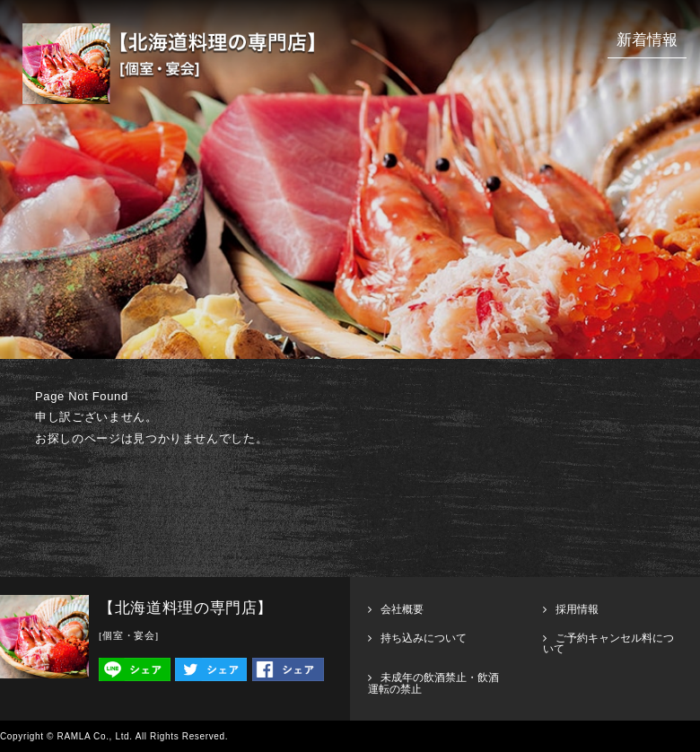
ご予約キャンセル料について (608, 643)
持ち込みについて (424, 638)
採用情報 (577, 609)
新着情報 (647, 40)
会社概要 (402, 609)
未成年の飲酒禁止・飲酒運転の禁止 (433, 683)
